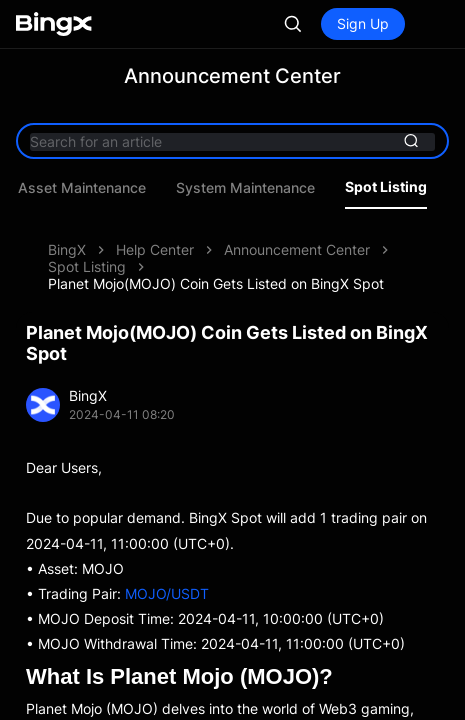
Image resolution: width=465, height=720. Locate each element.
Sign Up (363, 23)
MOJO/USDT (167, 593)
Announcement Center (297, 249)
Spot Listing (87, 266)
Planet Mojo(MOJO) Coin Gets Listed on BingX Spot (216, 283)
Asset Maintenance (277, 188)
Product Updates (126, 188)
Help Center (155, 249)
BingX (67, 249)
